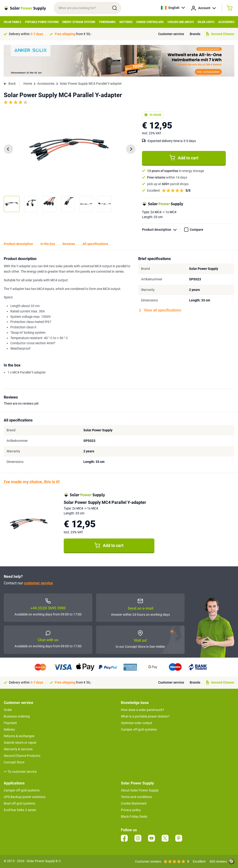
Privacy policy (131, 810)
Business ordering (17, 716)
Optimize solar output (137, 723)
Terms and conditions (136, 797)
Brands (195, 34)
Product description (161, 230)
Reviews (69, 244)
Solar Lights (206, 22)
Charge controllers (150, 22)
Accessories (226, 22)
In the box (48, 244)
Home (28, 84)
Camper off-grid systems (139, 729)
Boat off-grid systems (19, 803)
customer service (38, 583)
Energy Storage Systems (79, 22)
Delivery (9, 729)
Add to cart (184, 158)
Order (8, 710)
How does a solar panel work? (143, 710)
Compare (197, 230)
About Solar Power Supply (140, 790)
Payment (10, 723)
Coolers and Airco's (181, 22)
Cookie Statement (134, 803)
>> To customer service (20, 772)
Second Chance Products (22, 756)
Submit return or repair (20, 743)
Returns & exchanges (19, 736)
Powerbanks (107, 22)
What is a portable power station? (145, 716)
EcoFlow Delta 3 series (20, 810)
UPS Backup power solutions (25, 797)
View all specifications (160, 310)
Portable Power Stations (42, 22)
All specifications (95, 244)
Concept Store (14, 762)
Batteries (126, 22)
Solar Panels (12, 22)
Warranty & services (18, 749)
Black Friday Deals (134, 817)
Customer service (171, 34)
